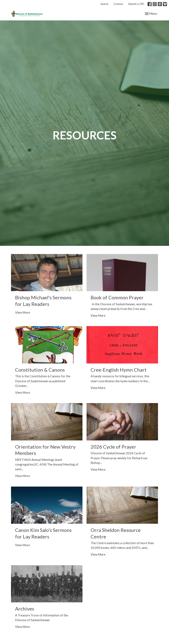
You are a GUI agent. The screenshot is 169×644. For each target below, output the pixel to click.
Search (104, 4)
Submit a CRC (136, 4)
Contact (118, 4)
